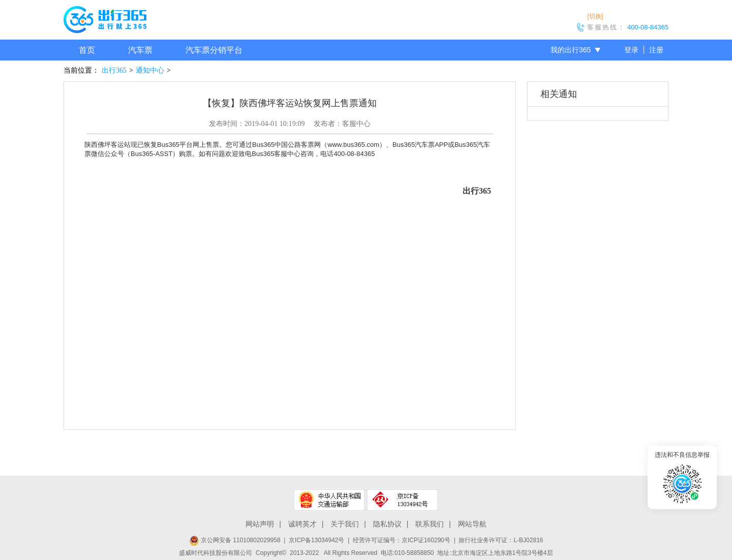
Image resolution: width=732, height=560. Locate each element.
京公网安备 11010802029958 (235, 540)
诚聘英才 (302, 524)
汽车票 (140, 50)
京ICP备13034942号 (316, 540)
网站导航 (472, 524)
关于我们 (345, 524)
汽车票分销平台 (214, 50)
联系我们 (430, 524)
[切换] (595, 16)
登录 (631, 50)
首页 (87, 50)
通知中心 (150, 70)
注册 (656, 50)
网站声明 (260, 524)
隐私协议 (387, 524)
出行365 (114, 70)
